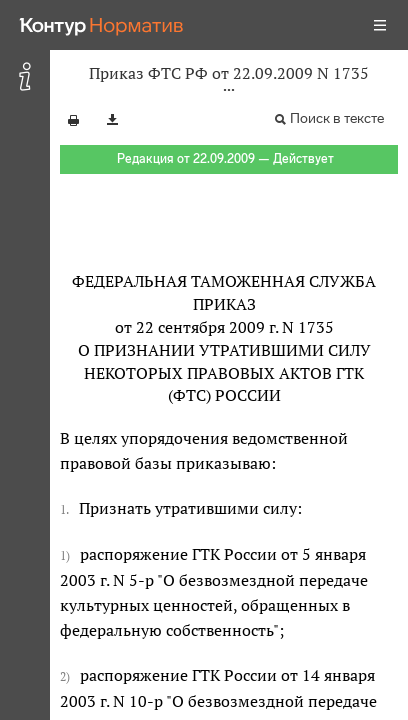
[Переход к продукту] (102, 25)
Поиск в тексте (337, 118)
